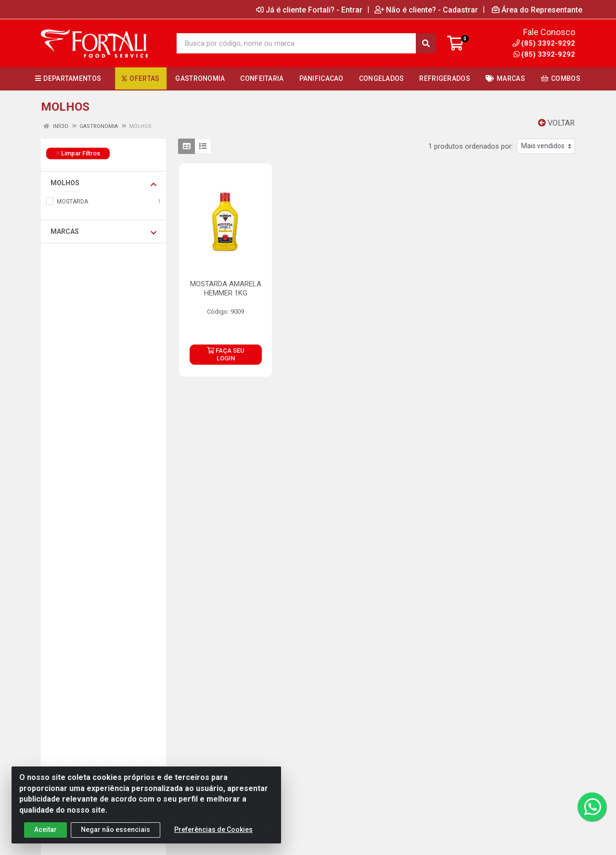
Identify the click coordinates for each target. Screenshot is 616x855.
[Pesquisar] (426, 43)
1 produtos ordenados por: (471, 146)
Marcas (103, 232)
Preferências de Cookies (213, 833)
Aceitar (45, 833)
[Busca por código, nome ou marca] (296, 43)
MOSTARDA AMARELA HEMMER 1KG (226, 288)
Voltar (556, 123)
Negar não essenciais (115, 833)
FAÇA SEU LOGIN (226, 354)
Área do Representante (537, 10)
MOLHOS (103, 183)
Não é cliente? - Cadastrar (426, 10)
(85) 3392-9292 (544, 54)
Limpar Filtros (78, 153)
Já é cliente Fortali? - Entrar (309, 10)
